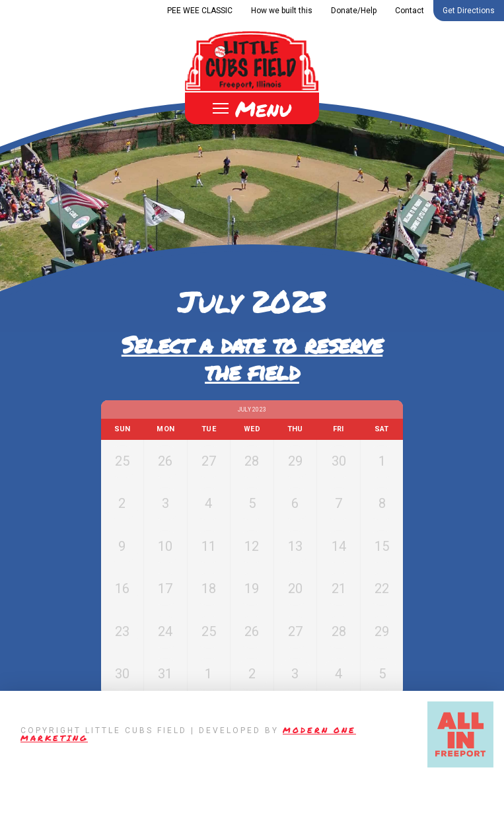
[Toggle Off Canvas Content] (252, 108)
